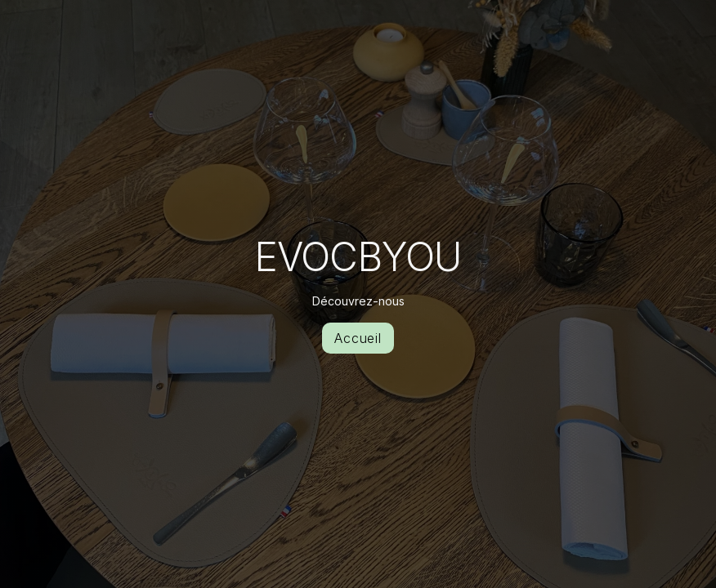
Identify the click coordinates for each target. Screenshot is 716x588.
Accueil (358, 338)
